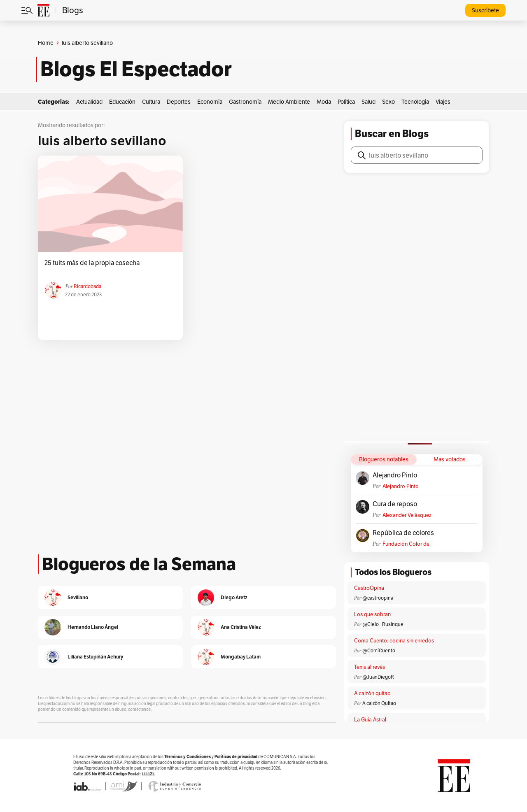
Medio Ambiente (289, 102)
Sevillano (78, 597)
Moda (324, 102)
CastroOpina (369, 588)
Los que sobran (372, 614)
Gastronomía (245, 102)
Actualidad (89, 102)
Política (346, 102)
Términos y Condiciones (188, 757)
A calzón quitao (372, 693)
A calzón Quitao (379, 703)
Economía (210, 102)
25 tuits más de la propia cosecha (92, 263)
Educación (122, 102)
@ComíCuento (379, 650)
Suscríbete (485, 10)
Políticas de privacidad (236, 757)
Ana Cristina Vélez (241, 627)
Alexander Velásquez (407, 515)
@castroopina (378, 598)
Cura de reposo (395, 504)
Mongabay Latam (241, 657)
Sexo (388, 102)
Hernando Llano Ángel (93, 627)
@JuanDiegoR (378, 677)
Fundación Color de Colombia (406, 544)
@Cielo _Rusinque (383, 624)
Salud (368, 102)
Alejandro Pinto (395, 475)
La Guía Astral (370, 720)
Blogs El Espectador (136, 69)
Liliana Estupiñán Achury (95, 657)
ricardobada (87, 286)
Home (46, 43)
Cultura (151, 102)
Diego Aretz (234, 597)
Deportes (179, 102)
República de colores (403, 533)
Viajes (443, 102)
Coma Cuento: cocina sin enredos (394, 641)
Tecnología (415, 102)
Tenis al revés (370, 667)
